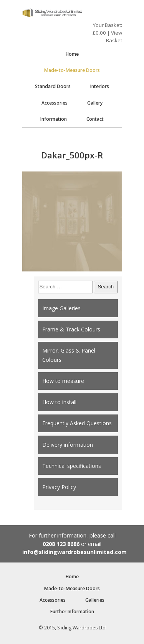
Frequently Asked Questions (77, 423)
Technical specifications (72, 466)
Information (54, 119)
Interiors (100, 86)
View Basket (114, 37)
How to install (59, 402)
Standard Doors (53, 86)
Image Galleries (61, 308)
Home (72, 54)
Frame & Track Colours (71, 329)
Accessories (55, 103)
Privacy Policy (59, 487)
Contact (95, 119)
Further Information (72, 612)
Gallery (95, 103)
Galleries (95, 600)
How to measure (63, 381)
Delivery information (68, 445)
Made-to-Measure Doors (72, 70)
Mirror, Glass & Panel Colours (69, 355)
